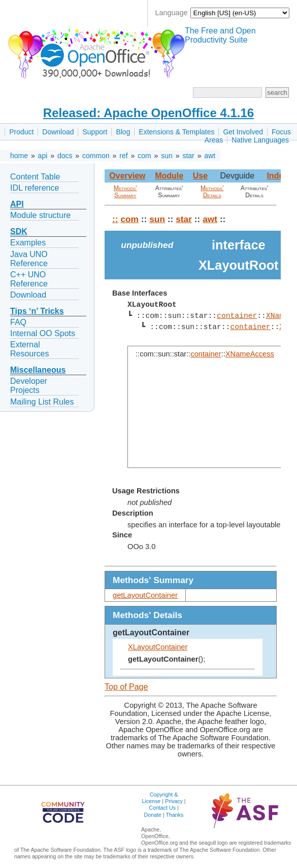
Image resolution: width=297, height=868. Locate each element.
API (17, 204)
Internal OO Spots (43, 333)
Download (58, 132)
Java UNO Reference (29, 259)
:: (115, 219)
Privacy (174, 801)
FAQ (18, 322)
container (237, 316)
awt (210, 156)
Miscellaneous (38, 370)
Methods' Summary (125, 192)
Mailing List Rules (42, 402)
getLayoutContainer (145, 595)
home (19, 156)
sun (167, 156)
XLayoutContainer (158, 647)
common (96, 156)
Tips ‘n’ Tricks (37, 311)
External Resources (29, 349)
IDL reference (35, 188)
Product (21, 132)
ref (123, 156)
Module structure (40, 215)
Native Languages (260, 140)
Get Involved (243, 132)
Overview (127, 176)
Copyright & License (160, 798)
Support (95, 132)
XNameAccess (250, 354)
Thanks (174, 815)
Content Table (35, 177)
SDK (19, 231)
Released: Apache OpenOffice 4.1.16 (148, 113)
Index (277, 176)
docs (65, 156)
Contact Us (162, 808)
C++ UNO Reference (29, 279)
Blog (123, 132)
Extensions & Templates (176, 132)
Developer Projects (29, 386)
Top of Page (126, 687)
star (188, 156)
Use (200, 176)
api (43, 156)
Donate (153, 815)
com (144, 156)
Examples (28, 243)
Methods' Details (212, 192)
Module (169, 176)
